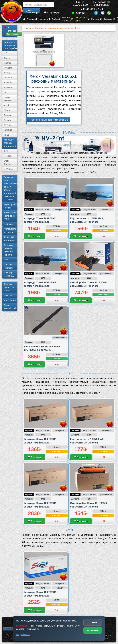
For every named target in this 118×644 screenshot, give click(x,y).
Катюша (8, 130)
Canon (7, 58)
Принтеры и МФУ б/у (9, 274)
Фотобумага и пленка (10, 230)
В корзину (34, 236)
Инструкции (10, 300)
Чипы (7, 260)
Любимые (106, 19)
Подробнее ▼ (23, 635)
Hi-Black (8, 156)
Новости (8, 295)
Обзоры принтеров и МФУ (9, 287)
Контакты (42, 19)
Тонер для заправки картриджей (10, 143)
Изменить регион (14, 34)
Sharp (7, 110)
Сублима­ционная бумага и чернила (9, 250)
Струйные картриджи (9, 239)
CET (6, 151)
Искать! (32, 10)
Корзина (93, 19)
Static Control (7, 162)
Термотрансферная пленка (11, 206)
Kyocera (8, 68)
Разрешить (93, 630)
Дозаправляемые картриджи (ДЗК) (11, 216)
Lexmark (8, 78)
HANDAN (9, 169)
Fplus (7, 135)
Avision (7, 125)
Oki (6, 92)
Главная (29, 19)
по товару (32, 13)
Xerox (7, 73)
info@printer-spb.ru (79, 19)
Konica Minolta (7, 99)
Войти (53, 19)
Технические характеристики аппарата (48, 120)
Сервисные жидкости (10, 266)
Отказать (93, 622)
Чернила (8, 224)
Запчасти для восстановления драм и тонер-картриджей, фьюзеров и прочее (11, 188)
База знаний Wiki (10, 307)
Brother (8, 63)
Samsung (9, 83)
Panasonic (9, 87)
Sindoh (7, 120)
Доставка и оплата (65, 19)
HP (5, 53)
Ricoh (7, 105)
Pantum (8, 115)
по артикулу (52, 13)
